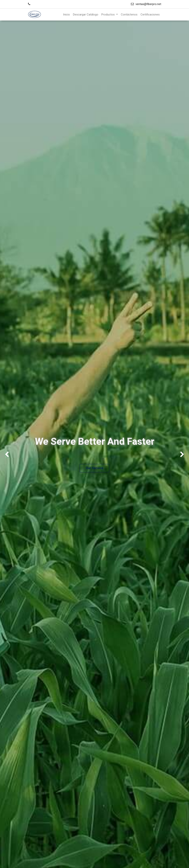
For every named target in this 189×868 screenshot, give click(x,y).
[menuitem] (67, 15)
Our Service (94, 468)
